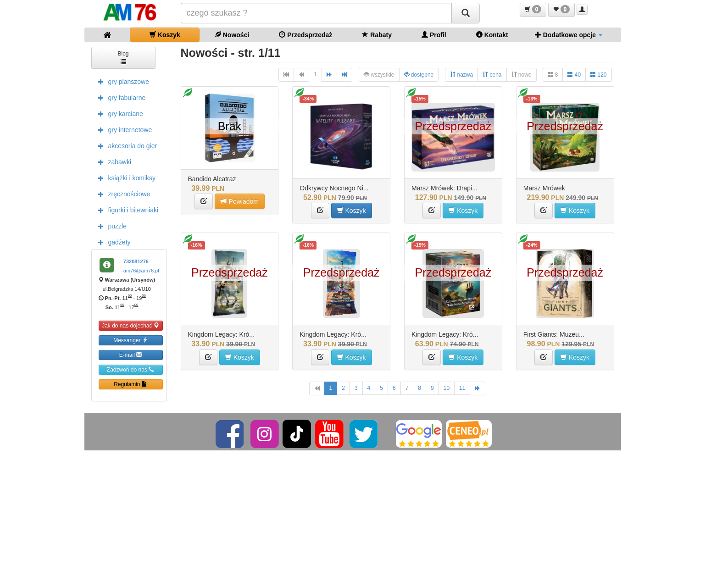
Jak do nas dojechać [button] (130, 325)
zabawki (113, 161)
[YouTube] (330, 433)
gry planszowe (122, 81)
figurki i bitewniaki (126, 210)
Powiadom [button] (240, 201)
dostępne (419, 75)
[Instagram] (265, 433)
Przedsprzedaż (305, 35)
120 (598, 75)
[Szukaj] (466, 13)
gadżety (112, 242)
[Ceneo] (469, 433)
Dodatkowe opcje (569, 35)
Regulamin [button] (130, 384)
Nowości (232, 35)
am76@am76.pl (141, 271)
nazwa (461, 75)
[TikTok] (297, 433)
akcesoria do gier (125, 145)
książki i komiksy (125, 178)
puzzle (110, 226)
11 (462, 388)
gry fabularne (120, 97)
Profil (434, 35)
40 (574, 75)
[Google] (419, 433)
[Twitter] (364, 433)
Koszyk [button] (352, 210)
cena (492, 75)
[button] (533, 10)
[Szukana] (316, 13)
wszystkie (379, 75)
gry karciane (118, 113)
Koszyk (165, 35)
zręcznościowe (122, 194)
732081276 (136, 261)
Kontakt (492, 35)
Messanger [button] (130, 340)
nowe (522, 75)
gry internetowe (123, 129)
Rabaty (377, 35)
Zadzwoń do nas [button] (130, 369)
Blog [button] (123, 57)
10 (447, 388)
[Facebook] (230, 433)
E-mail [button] (130, 355)
